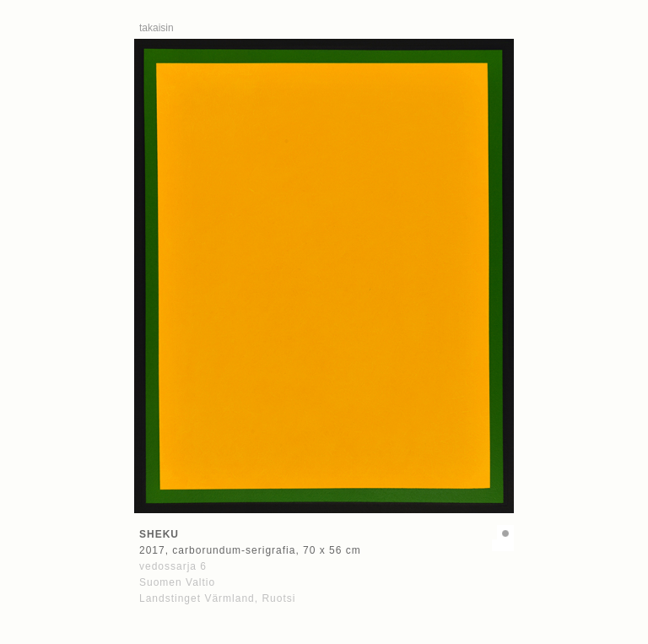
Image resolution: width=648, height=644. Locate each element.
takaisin (157, 28)
